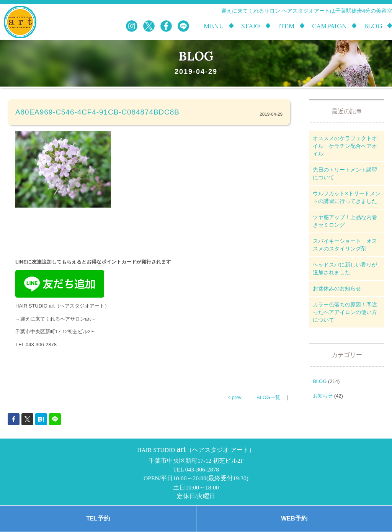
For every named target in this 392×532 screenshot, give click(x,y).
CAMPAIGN (329, 26)
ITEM (286, 26)
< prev (234, 397)
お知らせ (323, 396)
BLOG (373, 26)
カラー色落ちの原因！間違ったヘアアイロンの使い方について (345, 312)
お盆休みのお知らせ (337, 288)
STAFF (251, 26)
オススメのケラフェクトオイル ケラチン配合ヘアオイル (345, 146)
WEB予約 (294, 518)
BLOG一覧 (268, 397)
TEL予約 (98, 518)
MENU (214, 26)
